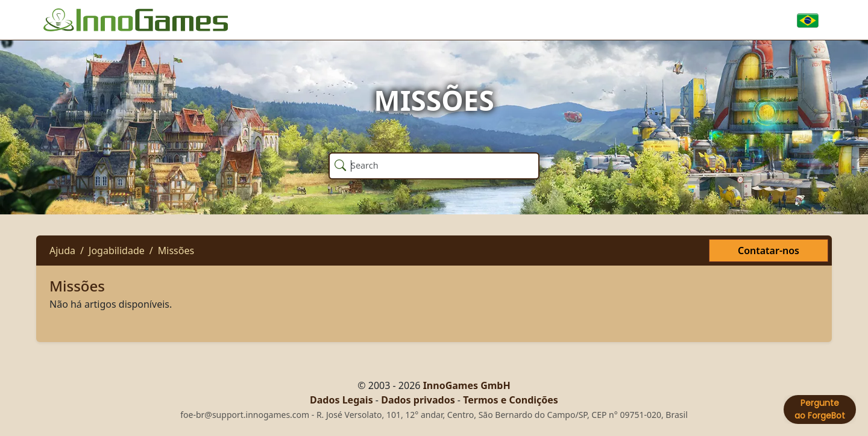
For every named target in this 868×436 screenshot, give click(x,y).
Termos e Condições (511, 400)
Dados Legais (341, 400)
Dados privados (418, 400)
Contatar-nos (769, 251)
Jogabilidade (117, 251)
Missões (176, 251)
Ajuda (62, 251)
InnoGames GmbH (467, 385)
